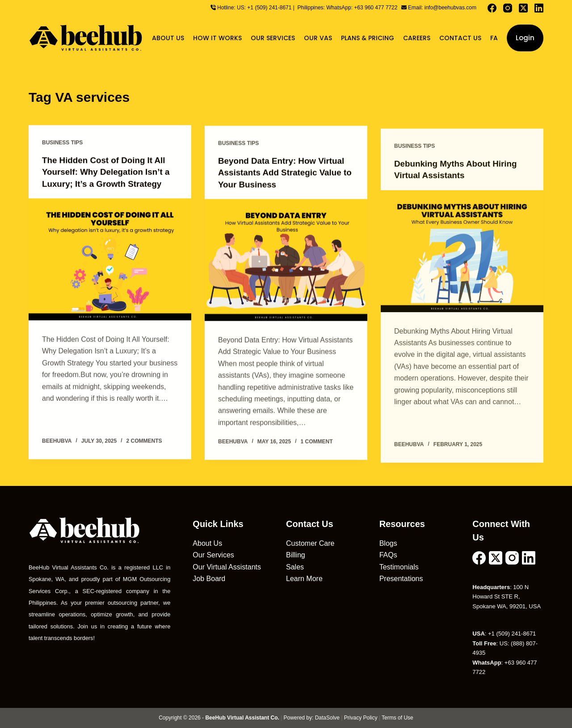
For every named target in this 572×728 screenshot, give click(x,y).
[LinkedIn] (539, 8)
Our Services (213, 554)
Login (525, 38)
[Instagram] (508, 8)
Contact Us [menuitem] (460, 38)
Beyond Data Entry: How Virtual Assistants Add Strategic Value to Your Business (285, 174)
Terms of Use (397, 717)
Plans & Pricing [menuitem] (368, 38)
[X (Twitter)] (523, 8)
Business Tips (62, 143)
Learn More (304, 578)
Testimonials (399, 567)
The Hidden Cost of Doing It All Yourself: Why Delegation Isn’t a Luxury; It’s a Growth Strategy (109, 172)
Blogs (388, 543)
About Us (207, 543)
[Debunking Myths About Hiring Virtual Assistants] (462, 261)
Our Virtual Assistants (227, 567)
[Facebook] (492, 8)
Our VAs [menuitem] (318, 38)
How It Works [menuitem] (217, 38)
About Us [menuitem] (168, 38)
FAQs (388, 554)
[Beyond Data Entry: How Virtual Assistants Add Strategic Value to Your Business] (286, 261)
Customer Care (310, 543)
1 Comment (317, 443)
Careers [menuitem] (417, 38)
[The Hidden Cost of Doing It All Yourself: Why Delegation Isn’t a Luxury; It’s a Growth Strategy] (110, 259)
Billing (296, 554)
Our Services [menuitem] (273, 38)
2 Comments (144, 441)
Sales (295, 567)
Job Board (209, 578)
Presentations (401, 578)
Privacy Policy (361, 717)
